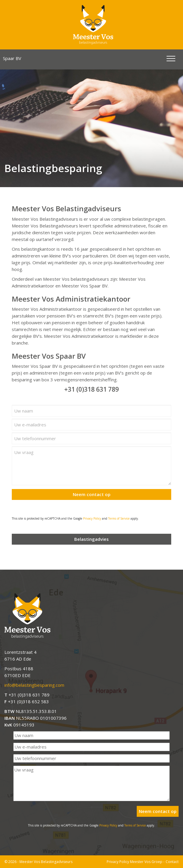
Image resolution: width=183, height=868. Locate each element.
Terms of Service (119, 518)
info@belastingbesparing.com (34, 685)
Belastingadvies (91, 539)
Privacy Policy (92, 518)
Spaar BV (12, 58)
